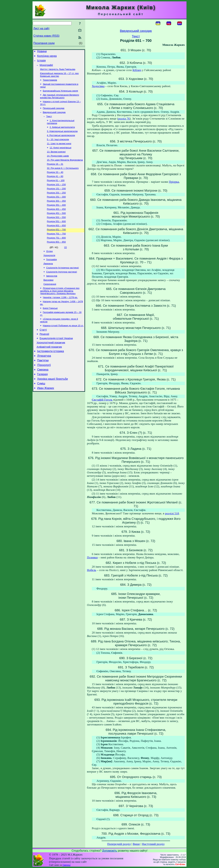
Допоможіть (110, 851)
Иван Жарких (46, 416)
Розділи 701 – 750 (56, 249)
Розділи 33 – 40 (55, 182)
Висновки (48, 298)
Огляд (49, 267)
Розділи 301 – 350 (56, 213)
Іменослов (52, 294)
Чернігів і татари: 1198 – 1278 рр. (60, 317)
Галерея (42, 401)
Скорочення (50, 303)
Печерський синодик (54, 113)
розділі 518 (172, 513)
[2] (65, 263)
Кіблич (137, 70)
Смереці (66, 865)
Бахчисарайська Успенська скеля (60, 95)
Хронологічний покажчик (51, 366)
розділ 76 (124, 119)
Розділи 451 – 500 (56, 227)
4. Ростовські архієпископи (61, 142)
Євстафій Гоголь (102, 400)
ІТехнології (44, 391)
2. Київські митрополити (62, 133)
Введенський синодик (54, 117)
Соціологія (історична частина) (62, 285)
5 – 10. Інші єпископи (58, 147)
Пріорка (174, 182)
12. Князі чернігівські (60, 155)
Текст (49, 122)
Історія (41, 62)
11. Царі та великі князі (59, 151)
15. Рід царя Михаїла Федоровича (65, 169)
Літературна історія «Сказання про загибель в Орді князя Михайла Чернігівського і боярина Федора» (60, 310)
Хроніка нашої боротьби (52, 406)
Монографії (46, 67)
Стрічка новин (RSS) (46, 36)
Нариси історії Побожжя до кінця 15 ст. (63, 347)
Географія (51, 276)
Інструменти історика (50, 375)
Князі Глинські (50, 328)
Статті (43, 351)
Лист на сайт (41, 28)
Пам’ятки (43, 386)
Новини (42, 52)
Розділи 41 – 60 (55, 187)
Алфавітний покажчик (49, 371)
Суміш (41, 411)
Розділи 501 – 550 (56, 231)
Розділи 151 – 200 (56, 200)
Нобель (92, 570)
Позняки (92, 557)
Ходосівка (98, 86)
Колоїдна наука (47, 57)
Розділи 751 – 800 (56, 253)
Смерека (43, 396)
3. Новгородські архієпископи (62, 138)
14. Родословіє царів (58, 164)
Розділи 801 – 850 (56, 258)
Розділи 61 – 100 (56, 191)
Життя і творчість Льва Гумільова (58, 72)
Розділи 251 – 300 (56, 209)
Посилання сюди (44, 43)
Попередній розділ (119, 844)
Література (44, 381)
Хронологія (49, 272)
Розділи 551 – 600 (56, 235)
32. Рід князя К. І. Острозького (63, 178)
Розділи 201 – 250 (56, 204)
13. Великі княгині (56, 160)
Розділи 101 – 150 (56, 195)
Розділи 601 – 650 (56, 240)
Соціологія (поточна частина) (62, 290)
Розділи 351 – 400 (56, 218)
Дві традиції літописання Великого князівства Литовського (60, 100)
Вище (136, 844)
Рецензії (44, 356)
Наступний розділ (153, 844)
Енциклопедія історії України (56, 361)
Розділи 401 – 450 (56, 222)
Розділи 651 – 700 (56, 244)
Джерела (48, 281)
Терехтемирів (50, 83)
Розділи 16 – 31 (55, 173)
